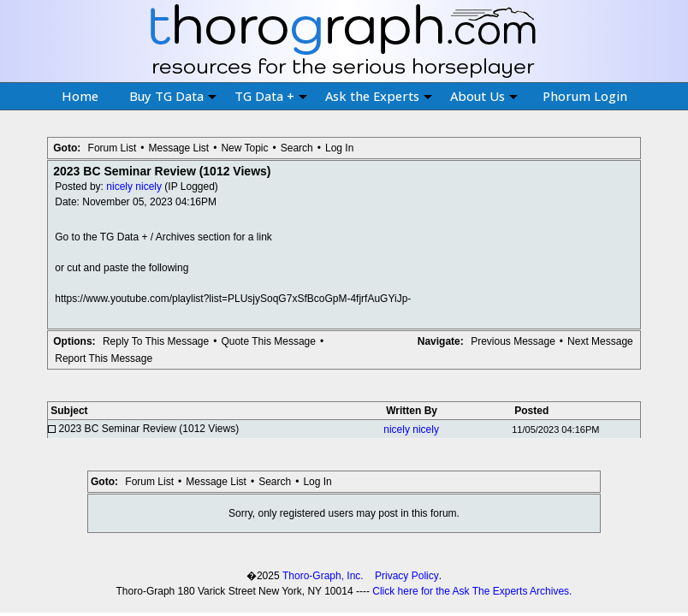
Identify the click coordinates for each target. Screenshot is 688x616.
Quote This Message (268, 341)
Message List (178, 148)
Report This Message (104, 358)
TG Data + (271, 96)
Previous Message (513, 341)
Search (297, 148)
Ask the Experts (379, 96)
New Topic (244, 148)
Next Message (600, 341)
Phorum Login (585, 96)
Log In (339, 148)
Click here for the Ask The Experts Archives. (472, 591)
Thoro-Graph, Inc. (323, 576)
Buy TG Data (173, 96)
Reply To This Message (156, 341)
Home (80, 96)
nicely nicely (134, 187)
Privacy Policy (407, 576)
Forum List (113, 148)
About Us (484, 96)
